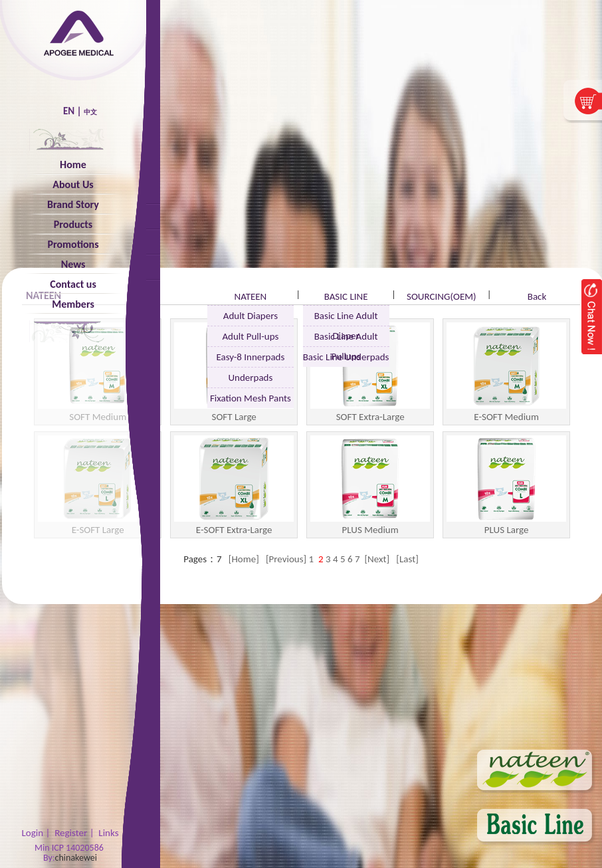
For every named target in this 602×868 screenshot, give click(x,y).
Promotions (73, 244)
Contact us (73, 284)
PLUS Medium (370, 486)
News (73, 264)
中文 (90, 112)
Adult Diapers (251, 316)
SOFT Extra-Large (370, 373)
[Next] (377, 559)
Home (73, 164)
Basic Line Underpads (346, 357)
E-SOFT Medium (506, 373)
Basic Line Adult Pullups (346, 338)
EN (69, 111)
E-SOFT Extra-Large (234, 486)
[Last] (407, 559)
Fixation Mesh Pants (251, 398)
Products (73, 224)
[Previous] (287, 559)
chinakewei (76, 858)
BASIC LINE (346, 296)
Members (73, 304)
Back (537, 296)
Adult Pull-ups (250, 336)
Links (108, 833)
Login (32, 833)
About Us (73, 184)
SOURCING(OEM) (442, 296)
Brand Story (73, 204)
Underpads (250, 378)
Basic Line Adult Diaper (346, 318)
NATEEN (250, 296)
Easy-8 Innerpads (250, 357)
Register (71, 833)
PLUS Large (506, 486)
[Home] (245, 559)
